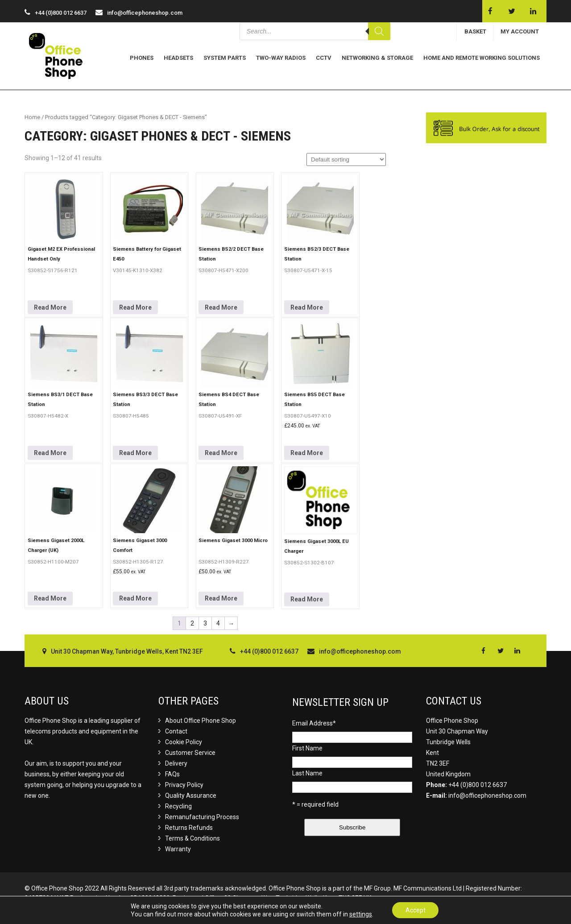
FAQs (172, 774)
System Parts (225, 58)
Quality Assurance (191, 796)
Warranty (178, 849)
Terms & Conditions (192, 838)
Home (32, 117)
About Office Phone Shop (201, 721)
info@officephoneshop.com (145, 13)
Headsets (178, 58)
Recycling (178, 806)
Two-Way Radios (281, 58)
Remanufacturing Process (202, 817)
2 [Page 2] (192, 623)
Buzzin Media (526, 908)
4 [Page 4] (218, 623)
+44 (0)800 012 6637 (478, 785)
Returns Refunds (189, 828)
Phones (142, 58)
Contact (176, 731)
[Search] (379, 31)
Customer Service (190, 753)
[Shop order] (346, 160)
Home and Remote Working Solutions (482, 58)
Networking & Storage (377, 58)
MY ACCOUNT (520, 31)
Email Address (314, 723)
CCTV (324, 58)
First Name (307, 748)
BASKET (475, 31)
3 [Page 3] (205, 623)
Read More (50, 307)
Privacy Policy (184, 785)
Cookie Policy (184, 742)
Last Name (307, 773)
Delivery (176, 763)
